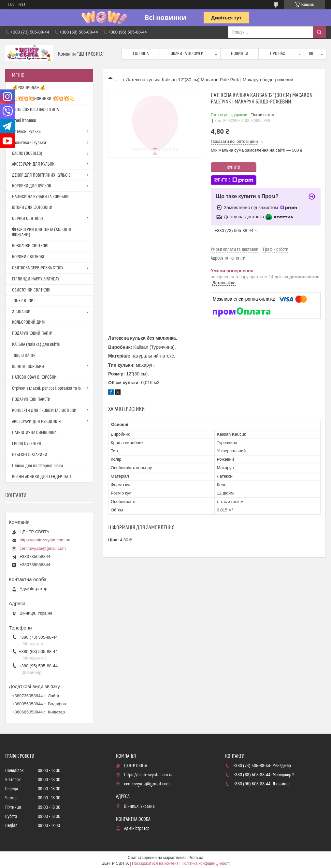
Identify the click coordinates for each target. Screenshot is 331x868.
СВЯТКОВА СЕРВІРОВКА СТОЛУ (38, 268)
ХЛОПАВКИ (21, 312)
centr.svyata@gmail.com (43, 548)
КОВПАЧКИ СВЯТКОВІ (30, 246)
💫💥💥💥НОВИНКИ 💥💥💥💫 (43, 99)
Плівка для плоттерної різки (37, 466)
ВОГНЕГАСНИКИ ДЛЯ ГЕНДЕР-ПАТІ (42, 477)
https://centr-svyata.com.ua (45, 540)
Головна (141, 54)
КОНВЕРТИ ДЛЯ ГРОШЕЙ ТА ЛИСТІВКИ (44, 411)
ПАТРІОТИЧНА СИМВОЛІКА (34, 433)
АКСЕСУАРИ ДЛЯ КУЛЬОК (33, 164)
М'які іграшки (24, 121)
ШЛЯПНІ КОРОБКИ (28, 367)
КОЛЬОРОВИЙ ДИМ (28, 322)
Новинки (240, 54)
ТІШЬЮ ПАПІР (24, 356)
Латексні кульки (26, 132)
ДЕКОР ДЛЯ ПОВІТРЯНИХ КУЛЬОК (41, 175)
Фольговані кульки (29, 143)
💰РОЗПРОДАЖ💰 (29, 88)
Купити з (234, 180)
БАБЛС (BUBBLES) (27, 154)
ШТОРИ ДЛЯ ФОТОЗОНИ (32, 208)
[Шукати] (319, 32)
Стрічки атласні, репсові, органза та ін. (47, 388)
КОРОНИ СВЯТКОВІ (28, 257)
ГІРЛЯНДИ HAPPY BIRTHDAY (36, 279)
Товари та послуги (186, 54)
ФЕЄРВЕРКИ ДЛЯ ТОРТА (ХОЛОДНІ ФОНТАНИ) (42, 232)
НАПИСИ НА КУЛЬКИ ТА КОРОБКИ (40, 197)
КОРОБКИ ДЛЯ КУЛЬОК (32, 186)
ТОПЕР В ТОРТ (23, 301)
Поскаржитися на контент (155, 863)
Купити (234, 168)
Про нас (278, 54)
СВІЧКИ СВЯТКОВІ (28, 219)
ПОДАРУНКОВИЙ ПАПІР (32, 333)
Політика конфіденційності (206, 863)
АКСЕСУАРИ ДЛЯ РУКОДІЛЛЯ (36, 422)
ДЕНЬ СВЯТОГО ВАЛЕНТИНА (35, 110)
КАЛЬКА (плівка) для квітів (36, 345)
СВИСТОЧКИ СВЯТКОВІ (31, 290)
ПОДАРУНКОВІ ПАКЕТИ (31, 400)
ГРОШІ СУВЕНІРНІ (27, 444)
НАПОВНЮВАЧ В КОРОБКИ (34, 377)
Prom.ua (196, 858)
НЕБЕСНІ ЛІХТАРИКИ (30, 455)
